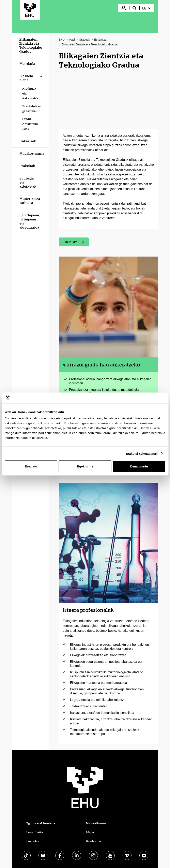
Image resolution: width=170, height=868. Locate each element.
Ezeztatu (31, 466)
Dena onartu (139, 466)
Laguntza (33, 841)
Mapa (90, 832)
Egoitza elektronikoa (41, 823)
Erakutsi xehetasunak (142, 453)
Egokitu (85, 466)
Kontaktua (94, 841)
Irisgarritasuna (96, 823)
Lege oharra (35, 832)
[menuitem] (146, 8)
